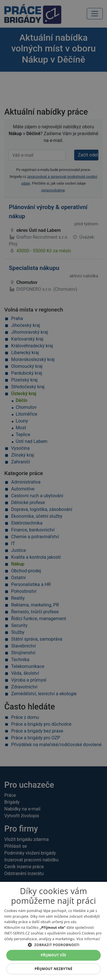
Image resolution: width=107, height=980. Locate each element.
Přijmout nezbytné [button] (53, 969)
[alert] (53, 490)
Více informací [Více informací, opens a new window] (88, 939)
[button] (53, 945)
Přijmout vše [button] (53, 955)
